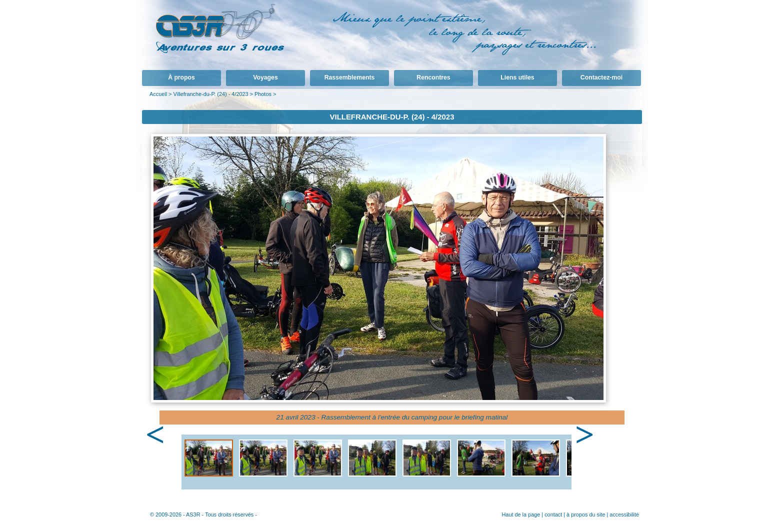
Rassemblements (350, 77)
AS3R (193, 514)
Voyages (265, 77)
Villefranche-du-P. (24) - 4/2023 (210, 94)
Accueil (158, 94)
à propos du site (586, 514)
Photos (263, 94)
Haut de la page (521, 514)
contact (553, 514)
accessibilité (624, 514)
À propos (181, 77)
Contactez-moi (601, 77)
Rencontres (433, 77)
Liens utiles (517, 77)
